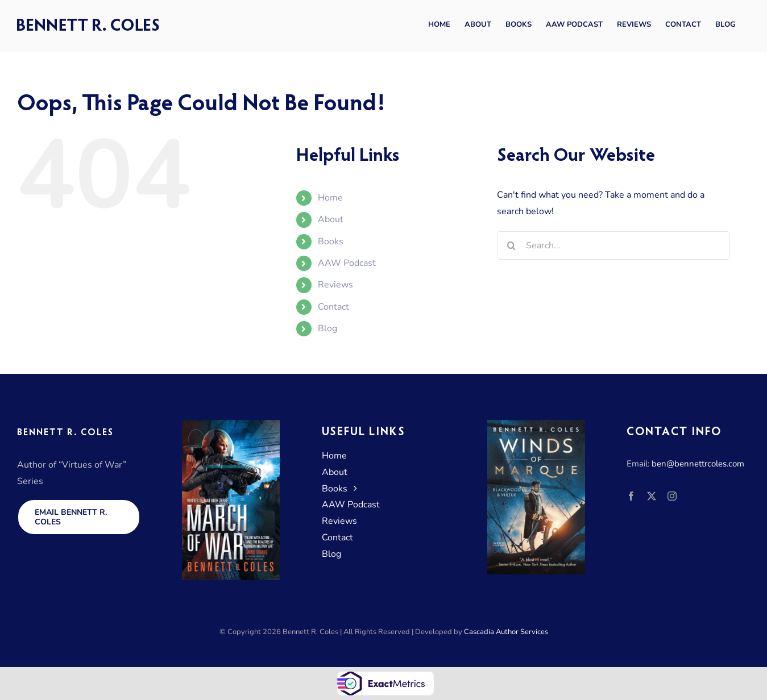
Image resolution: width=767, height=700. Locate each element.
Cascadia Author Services (506, 632)
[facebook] (631, 496)
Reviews (335, 285)
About (331, 219)
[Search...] (613, 245)
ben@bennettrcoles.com (698, 464)
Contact (333, 307)
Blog (327, 328)
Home (330, 198)
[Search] (511, 245)
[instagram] (672, 496)
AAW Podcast (347, 263)
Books (331, 241)
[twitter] (652, 496)
